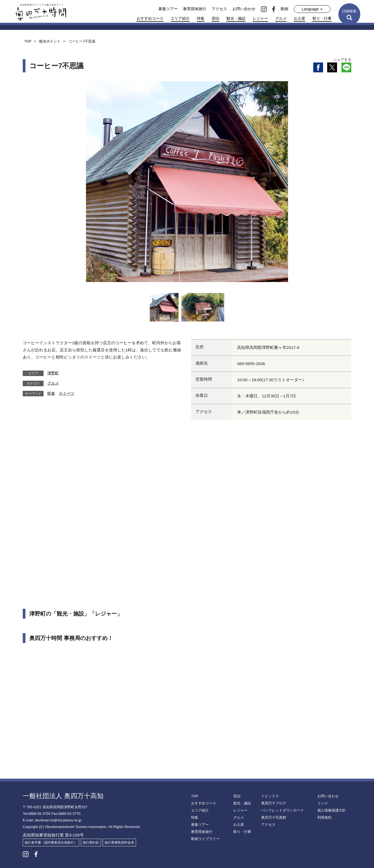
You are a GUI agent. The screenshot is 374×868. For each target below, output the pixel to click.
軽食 (51, 393)
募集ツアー (168, 9)
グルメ (281, 18)
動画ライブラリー (204, 839)
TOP (194, 796)
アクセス (219, 9)
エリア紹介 (180, 18)
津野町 (53, 373)
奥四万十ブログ (273, 803)
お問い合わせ (244, 9)
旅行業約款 (91, 843)
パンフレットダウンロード (281, 810)
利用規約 (324, 818)
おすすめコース (150, 18)
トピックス (269, 796)
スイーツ (67, 393)
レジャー (260, 18)
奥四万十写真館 (273, 818)
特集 (201, 18)
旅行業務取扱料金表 (119, 843)
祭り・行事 (322, 18)
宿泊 (215, 18)
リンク (322, 803)
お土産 (300, 18)
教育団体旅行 (195, 9)
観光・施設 (236, 18)
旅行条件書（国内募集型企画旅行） (51, 843)
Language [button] (312, 9)
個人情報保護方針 (330, 810)
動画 (284, 9)
